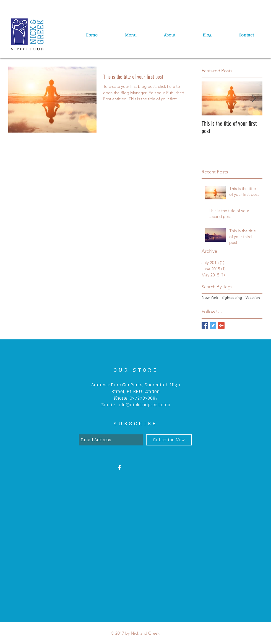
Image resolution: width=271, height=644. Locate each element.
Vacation (253, 297)
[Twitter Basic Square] (213, 325)
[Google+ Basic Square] (221, 325)
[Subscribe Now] (169, 440)
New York (210, 297)
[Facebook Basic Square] (205, 325)
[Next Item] (254, 98)
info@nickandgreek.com (144, 405)
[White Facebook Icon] (119, 468)
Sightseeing (232, 297)
